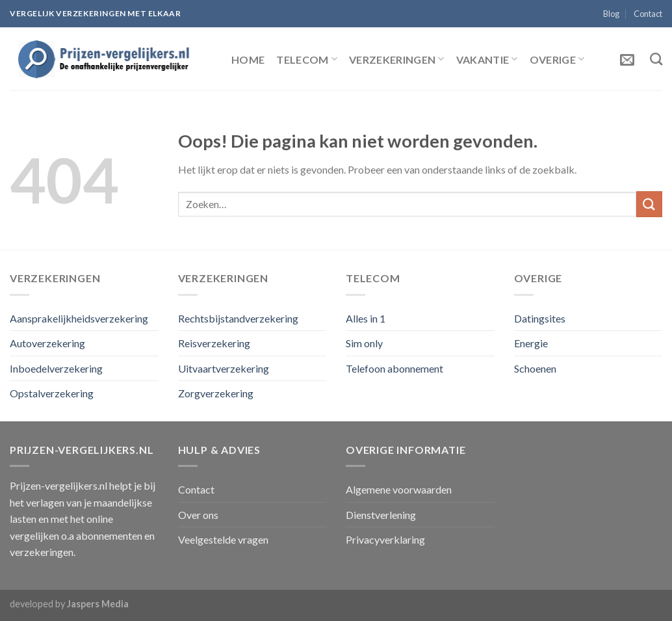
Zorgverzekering (216, 393)
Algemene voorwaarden (399, 489)
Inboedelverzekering (56, 368)
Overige (557, 59)
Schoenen (535, 368)
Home (248, 59)
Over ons (198, 515)
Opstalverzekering (52, 393)
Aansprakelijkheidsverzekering (79, 318)
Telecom (307, 59)
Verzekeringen (397, 59)
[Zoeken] (656, 59)
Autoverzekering (47, 343)
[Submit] (649, 204)
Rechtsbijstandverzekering (238, 318)
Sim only (364, 343)
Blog (611, 14)
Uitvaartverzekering (224, 368)
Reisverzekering (214, 343)
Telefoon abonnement (394, 368)
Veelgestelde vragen (223, 539)
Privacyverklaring (385, 539)
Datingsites (540, 318)
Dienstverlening (381, 515)
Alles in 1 (366, 318)
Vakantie (487, 59)
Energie (531, 343)
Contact (648, 14)
